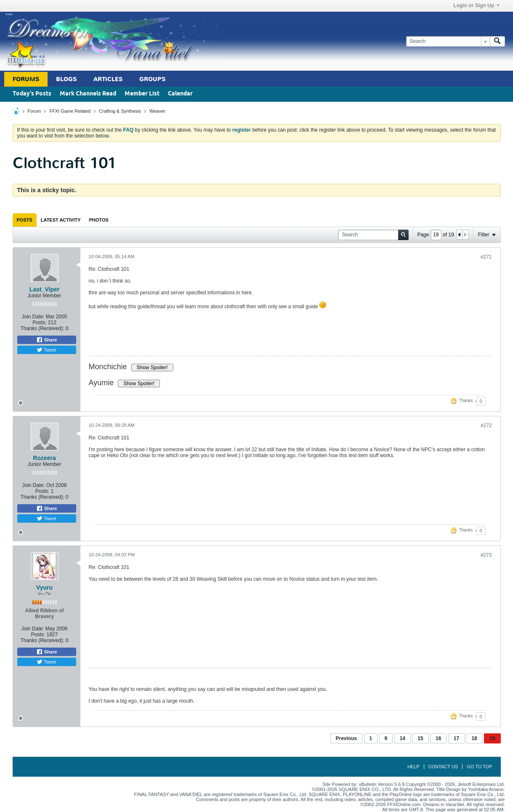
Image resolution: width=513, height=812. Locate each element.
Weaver (157, 111)
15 (420, 738)
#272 (486, 426)
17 (456, 738)
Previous (347, 738)
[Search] (448, 41)
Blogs (66, 79)
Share (47, 340)
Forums (26, 79)
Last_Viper (44, 289)
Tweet (46, 350)
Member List (142, 94)
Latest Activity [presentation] (61, 220)
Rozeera (44, 458)
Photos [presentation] (99, 220)
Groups (152, 79)
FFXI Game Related (70, 111)
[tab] (25, 220)
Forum (35, 111)
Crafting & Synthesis (120, 111)
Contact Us (443, 767)
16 (438, 738)
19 (492, 738)
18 (474, 738)
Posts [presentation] (25, 220)
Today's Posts (32, 94)
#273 (486, 555)
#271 (486, 257)
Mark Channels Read (88, 94)
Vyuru (44, 587)
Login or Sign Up (476, 5)
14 (403, 738)
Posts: (39, 323)
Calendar (180, 94)
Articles (108, 79)
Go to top (479, 767)
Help (413, 767)
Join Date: (33, 317)
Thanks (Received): (42, 328)
